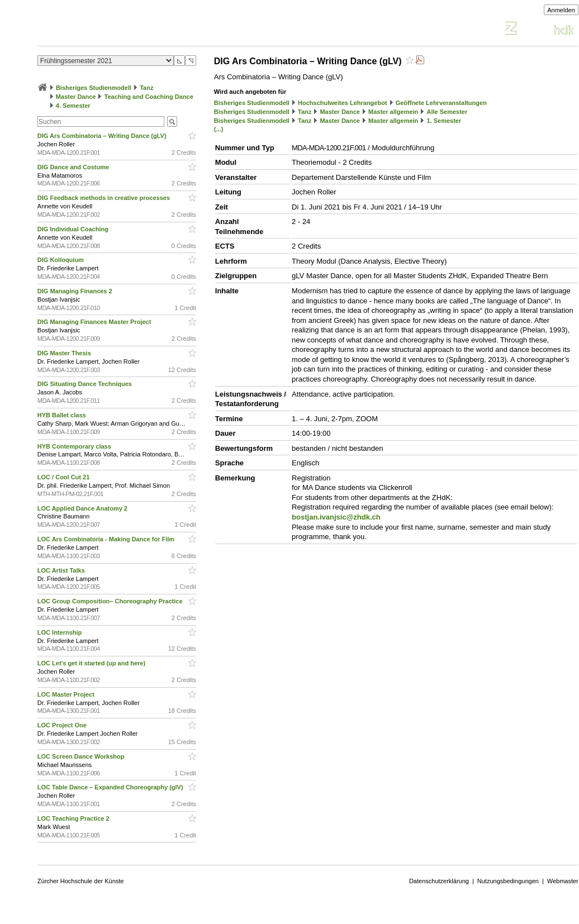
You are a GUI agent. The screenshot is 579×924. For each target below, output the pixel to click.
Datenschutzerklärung (439, 881)
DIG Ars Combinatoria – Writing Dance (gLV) (103, 136)
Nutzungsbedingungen (508, 881)
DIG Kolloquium (61, 260)
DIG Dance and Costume (74, 167)
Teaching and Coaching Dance (149, 97)
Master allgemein (393, 112)
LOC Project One (63, 725)
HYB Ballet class (63, 415)
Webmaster (563, 881)
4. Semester (73, 106)
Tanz (146, 88)
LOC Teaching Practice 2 (74, 818)
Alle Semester (447, 112)
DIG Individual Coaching (74, 229)
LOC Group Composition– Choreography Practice (111, 601)
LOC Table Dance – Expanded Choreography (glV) (111, 787)
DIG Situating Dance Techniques (86, 384)
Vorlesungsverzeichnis (120, 30)
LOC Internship (61, 632)
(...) (219, 129)
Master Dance (76, 97)
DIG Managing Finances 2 (76, 291)
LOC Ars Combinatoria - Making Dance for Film (107, 539)
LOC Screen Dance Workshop (82, 756)
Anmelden (561, 10)
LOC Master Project (67, 694)
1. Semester (444, 121)
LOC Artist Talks (62, 570)
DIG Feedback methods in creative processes (105, 198)
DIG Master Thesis (65, 353)
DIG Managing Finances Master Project (95, 322)
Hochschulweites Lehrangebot (343, 103)
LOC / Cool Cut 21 (65, 477)
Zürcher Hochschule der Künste (81, 881)
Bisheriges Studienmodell (94, 88)
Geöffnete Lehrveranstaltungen (441, 103)
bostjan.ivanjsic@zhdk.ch (336, 517)
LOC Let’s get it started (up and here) (92, 663)
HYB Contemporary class (75, 446)
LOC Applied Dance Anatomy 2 (83, 508)
